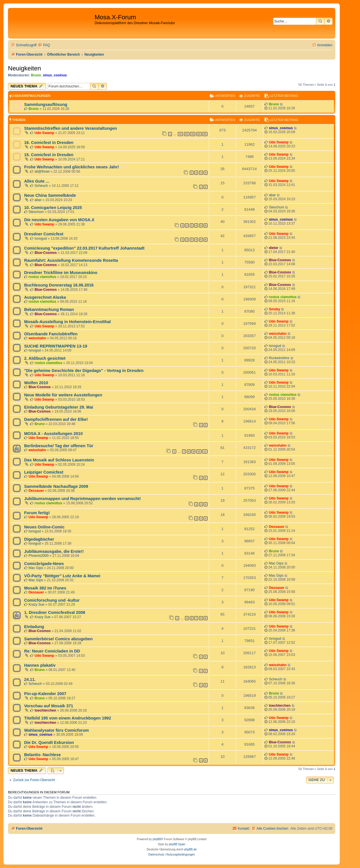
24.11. (30, 679)
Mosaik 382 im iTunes (45, 588)
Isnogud (41, 239)
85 (205, 134)
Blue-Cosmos (46, 253)
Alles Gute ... (37, 181)
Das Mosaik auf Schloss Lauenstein (59, 460)
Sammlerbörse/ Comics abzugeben (58, 639)
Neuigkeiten (24, 68)
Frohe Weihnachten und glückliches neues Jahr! (72, 167)
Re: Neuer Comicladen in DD (52, 651)
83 (193, 134)
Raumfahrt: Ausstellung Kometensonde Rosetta (71, 260)
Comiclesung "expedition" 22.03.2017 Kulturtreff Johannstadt (84, 248)
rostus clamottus (42, 277)
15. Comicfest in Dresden (49, 155)
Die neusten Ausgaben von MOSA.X (59, 220)
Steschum (36, 212)
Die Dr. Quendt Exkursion (49, 742)
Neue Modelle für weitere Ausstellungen (63, 395)
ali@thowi (42, 171)
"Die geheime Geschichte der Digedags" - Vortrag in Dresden (84, 371)
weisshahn (37, 338)
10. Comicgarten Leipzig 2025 (53, 208)
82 (187, 134)
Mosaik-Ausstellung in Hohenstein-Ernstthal (67, 322)
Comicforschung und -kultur (52, 600)
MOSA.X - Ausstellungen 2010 (53, 434)
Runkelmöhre (279, 358)
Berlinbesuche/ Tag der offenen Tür (59, 446)
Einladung (34, 627)
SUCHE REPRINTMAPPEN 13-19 (56, 346)
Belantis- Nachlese (42, 755)
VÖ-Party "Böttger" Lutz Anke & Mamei (62, 576)
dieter (273, 248)
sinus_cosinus (55, 75)
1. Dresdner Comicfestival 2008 (55, 612)
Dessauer (36, 491)
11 (205, 451)
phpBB (157, 839)
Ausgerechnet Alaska (45, 297)
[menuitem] (44, 45)
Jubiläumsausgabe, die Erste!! (54, 551)
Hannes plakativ (40, 665)
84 (199, 134)
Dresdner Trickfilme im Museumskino (61, 273)
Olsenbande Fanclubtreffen (51, 334)
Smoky (274, 309)
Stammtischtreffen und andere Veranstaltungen (71, 128)
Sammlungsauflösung (46, 104)
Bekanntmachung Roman (49, 309)
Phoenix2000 (39, 556)
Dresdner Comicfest (44, 234)
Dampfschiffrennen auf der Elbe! (56, 419)
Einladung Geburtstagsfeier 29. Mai (59, 407)
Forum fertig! (37, 513)
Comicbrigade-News (44, 564)
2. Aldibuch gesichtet (45, 358)
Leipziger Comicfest (44, 472)
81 (180, 134)
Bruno (36, 75)
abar (38, 200)
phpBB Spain (177, 844)
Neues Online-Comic (44, 527)
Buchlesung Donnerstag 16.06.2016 (59, 285)
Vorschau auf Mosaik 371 (49, 706)
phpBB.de (190, 849)
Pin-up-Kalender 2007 (45, 694)
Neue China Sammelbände (50, 195)
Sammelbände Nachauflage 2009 (56, 486)
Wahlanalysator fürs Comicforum (57, 730)
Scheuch (41, 186)
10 (199, 451)
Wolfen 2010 (36, 383)
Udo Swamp (44, 133)
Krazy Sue (36, 605)
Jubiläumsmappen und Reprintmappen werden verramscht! (83, 499)
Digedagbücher (39, 539)
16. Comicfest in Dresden (49, 143)
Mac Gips (36, 568)
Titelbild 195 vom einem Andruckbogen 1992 (68, 718)
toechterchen (45, 710)
